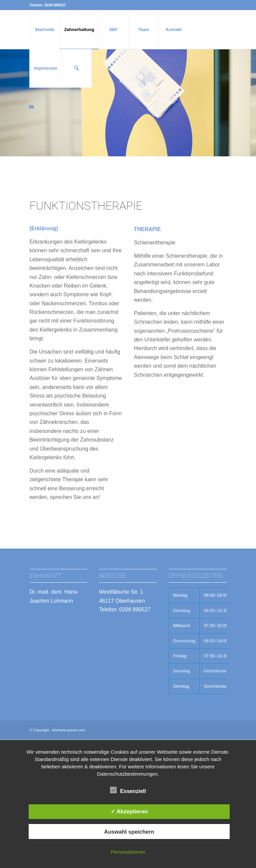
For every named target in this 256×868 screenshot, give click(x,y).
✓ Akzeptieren (129, 811)
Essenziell (128, 790)
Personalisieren (128, 852)
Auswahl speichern (129, 832)
